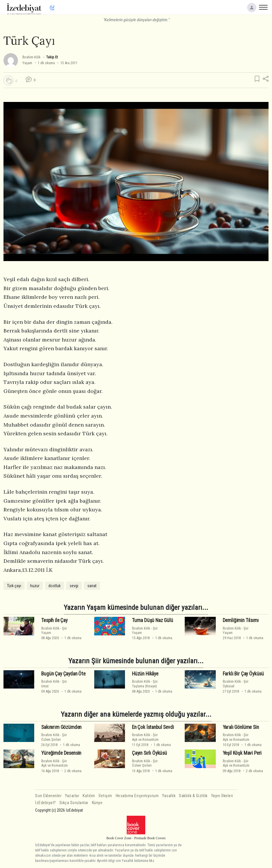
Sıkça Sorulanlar (74, 803)
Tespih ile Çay (54, 620)
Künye (97, 803)
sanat (92, 586)
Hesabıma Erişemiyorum (137, 796)
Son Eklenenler (48, 796)
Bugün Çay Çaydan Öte (63, 674)
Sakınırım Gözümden (61, 727)
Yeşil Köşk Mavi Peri (242, 753)
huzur (35, 586)
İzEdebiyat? (46, 803)
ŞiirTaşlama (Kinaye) (145, 684)
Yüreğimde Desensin (61, 753)
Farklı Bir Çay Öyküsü (243, 674)
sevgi (74, 586)
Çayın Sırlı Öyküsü (149, 753)
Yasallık (169, 796)
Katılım (89, 796)
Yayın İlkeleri (222, 796)
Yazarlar (72, 796)
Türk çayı (14, 586)
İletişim (105, 796)
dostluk (55, 586)
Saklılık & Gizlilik (193, 796)
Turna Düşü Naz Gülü (153, 620)
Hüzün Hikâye (145, 674)
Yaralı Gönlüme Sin (241, 727)
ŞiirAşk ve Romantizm (145, 737)
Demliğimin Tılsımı (241, 620)
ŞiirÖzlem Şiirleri (54, 737)
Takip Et (52, 57)
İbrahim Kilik (31, 57)
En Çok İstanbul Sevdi (153, 727)
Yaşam (27, 63)
